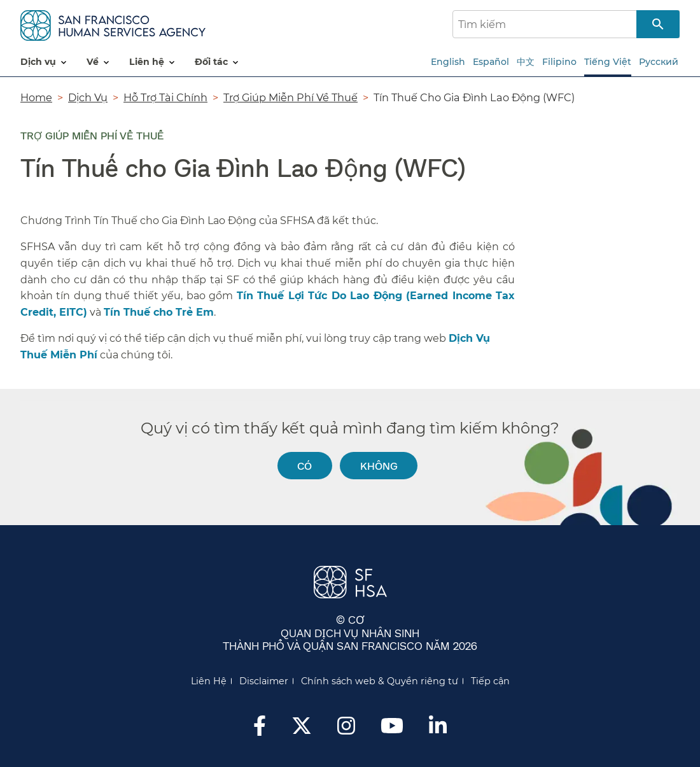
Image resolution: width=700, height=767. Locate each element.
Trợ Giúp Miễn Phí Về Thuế (290, 97)
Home (36, 97)
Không (379, 466)
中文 (526, 62)
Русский (659, 62)
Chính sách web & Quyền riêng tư (380, 681)
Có (304, 466)
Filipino (559, 62)
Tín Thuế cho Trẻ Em (159, 312)
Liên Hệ (209, 681)
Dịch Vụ (88, 97)
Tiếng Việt (608, 62)
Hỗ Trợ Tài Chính (165, 97)
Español (491, 62)
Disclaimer (264, 681)
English (448, 62)
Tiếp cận (490, 681)
